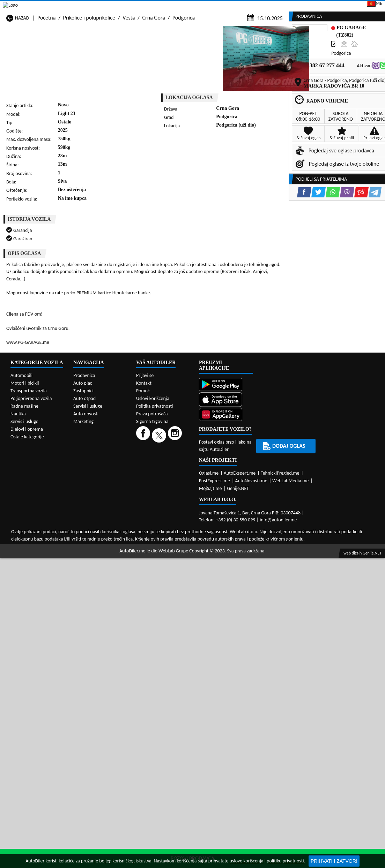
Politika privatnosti (154, 629)
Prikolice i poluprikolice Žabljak (166, 527)
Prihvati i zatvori (334, 861)
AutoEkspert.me (240, 696)
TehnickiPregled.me (280, 696)
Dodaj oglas (365, 53)
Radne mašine (24, 629)
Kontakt (301, 6)
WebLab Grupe (173, 773)
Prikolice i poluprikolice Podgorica (99, 514)
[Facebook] (144, 658)
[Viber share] (222, 177)
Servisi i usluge (255, 53)
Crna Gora (154, 67)
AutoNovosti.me (251, 703)
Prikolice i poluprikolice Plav (172, 504)
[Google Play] (226, 608)
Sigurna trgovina (152, 644)
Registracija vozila (312, 53)
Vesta (129, 67)
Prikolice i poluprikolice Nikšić (40, 504)
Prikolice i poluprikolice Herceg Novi (32, 488)
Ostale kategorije (27, 659)
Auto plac (83, 606)
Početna (46, 67)
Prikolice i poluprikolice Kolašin (99, 488)
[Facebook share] (179, 177)
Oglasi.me (209, 696)
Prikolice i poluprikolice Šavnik (99, 527)
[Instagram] (176, 658)
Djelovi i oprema (27, 652)
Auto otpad (84, 621)
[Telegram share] (250, 177)
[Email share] (236, 177)
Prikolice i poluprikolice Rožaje (166, 514)
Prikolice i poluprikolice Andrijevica (32, 461)
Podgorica (184, 67)
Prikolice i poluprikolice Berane (166, 461)
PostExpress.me (214, 703)
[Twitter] (160, 658)
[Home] (6, 53)
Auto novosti (86, 636)
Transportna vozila (29, 613)
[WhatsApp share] (208, 177)
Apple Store (180, 6)
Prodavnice (79, 53)
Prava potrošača (152, 636)
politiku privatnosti (285, 861)
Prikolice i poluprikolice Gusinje (233, 474)
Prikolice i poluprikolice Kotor (173, 491)
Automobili (21, 598)
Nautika (18, 636)
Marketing (265, 7)
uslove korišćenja (247, 861)
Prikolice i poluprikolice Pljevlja (233, 501)
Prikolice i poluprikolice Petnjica (99, 501)
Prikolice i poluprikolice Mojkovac (233, 488)
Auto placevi (123, 53)
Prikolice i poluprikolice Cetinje (99, 474)
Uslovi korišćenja (153, 621)
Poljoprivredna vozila (31, 621)
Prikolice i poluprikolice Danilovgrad (166, 474)
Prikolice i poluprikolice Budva (32, 474)
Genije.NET (238, 711)
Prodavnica (84, 598)
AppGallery (224, 7)
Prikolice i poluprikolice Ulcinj (39, 531)
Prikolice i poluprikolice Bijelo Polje (240, 461)
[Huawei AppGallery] (226, 638)
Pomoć (143, 613)
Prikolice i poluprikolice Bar (104, 464)
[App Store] (226, 623)
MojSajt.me (210, 711)
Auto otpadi (207, 53)
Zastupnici (165, 53)
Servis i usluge (24, 644)
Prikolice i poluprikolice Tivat (239, 517)
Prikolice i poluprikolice (89, 67)
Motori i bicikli (25, 606)
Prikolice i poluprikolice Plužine (32, 514)
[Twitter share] (194, 177)
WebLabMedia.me (290, 703)
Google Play (136, 6)
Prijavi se (337, 6)
